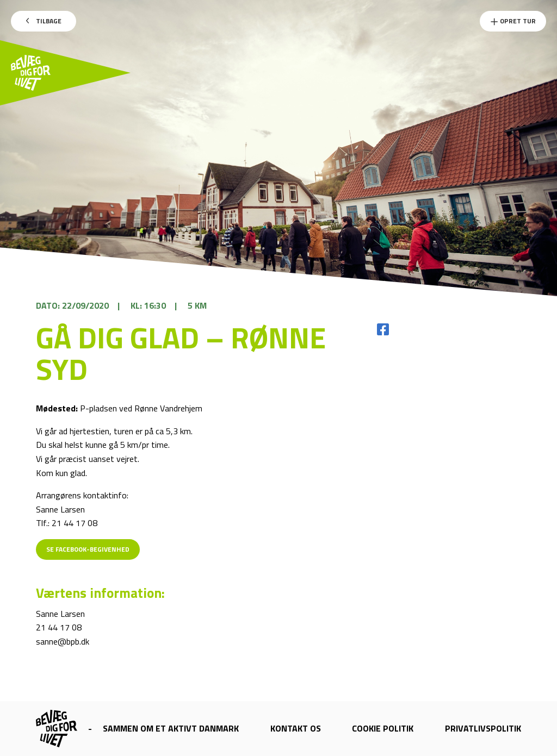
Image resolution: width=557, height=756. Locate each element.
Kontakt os (296, 728)
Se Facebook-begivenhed (88, 549)
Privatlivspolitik (483, 728)
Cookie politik (383, 728)
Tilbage (44, 21)
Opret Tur (513, 21)
